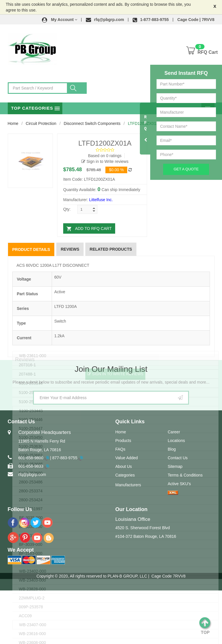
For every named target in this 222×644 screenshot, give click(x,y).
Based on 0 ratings (105, 156)
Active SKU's (179, 484)
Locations (176, 441)
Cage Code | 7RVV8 (196, 20)
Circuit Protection (41, 123)
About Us (124, 466)
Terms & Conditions (185, 475)
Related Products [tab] (111, 249)
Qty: (67, 209)
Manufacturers (128, 485)
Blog (172, 449)
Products (123, 441)
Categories (125, 475)
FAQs (120, 449)
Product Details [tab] (31, 249)
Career (174, 432)
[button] (60, 20)
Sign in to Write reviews (105, 161)
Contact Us (178, 458)
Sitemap (175, 466)
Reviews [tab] (70, 249)
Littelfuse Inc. (101, 200)
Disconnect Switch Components (92, 123)
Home (13, 123)
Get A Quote (186, 169)
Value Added (127, 458)
